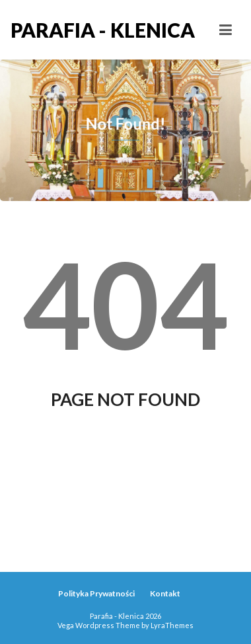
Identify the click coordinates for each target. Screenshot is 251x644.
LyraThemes (172, 625)
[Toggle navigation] (226, 30)
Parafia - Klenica (68, 30)
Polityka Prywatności (96, 593)
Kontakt (165, 593)
